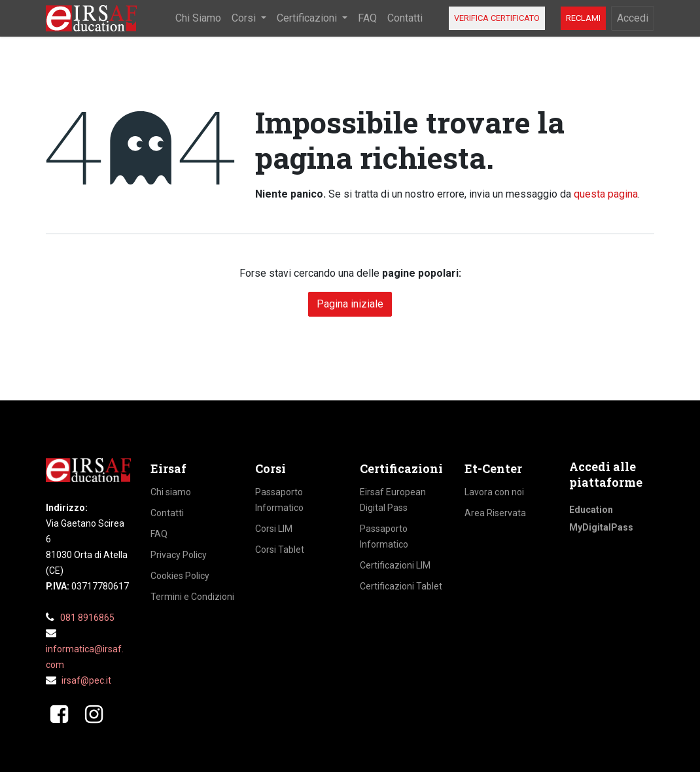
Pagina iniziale (350, 304)
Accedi (633, 18)
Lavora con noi (494, 492)
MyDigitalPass (601, 527)
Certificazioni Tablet (401, 586)
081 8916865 (87, 618)
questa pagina (606, 194)
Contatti (167, 513)
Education (591, 510)
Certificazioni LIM (395, 565)
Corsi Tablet (280, 550)
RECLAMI (583, 18)
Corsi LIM (274, 529)
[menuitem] (198, 18)
